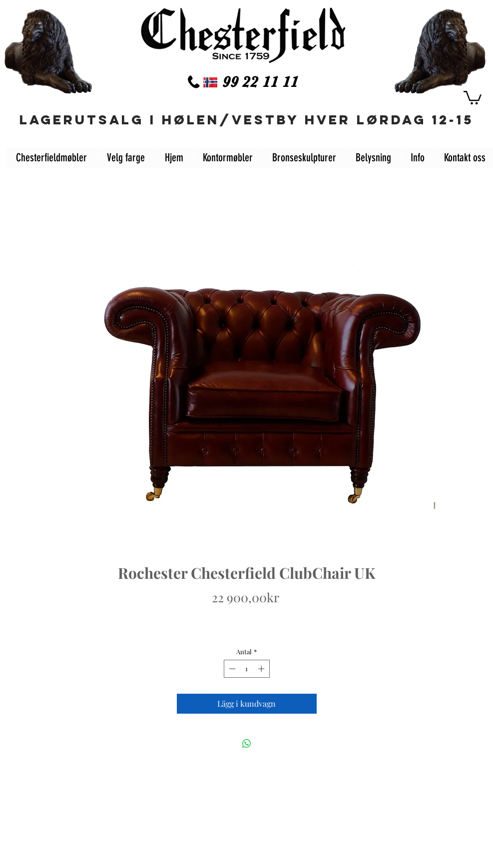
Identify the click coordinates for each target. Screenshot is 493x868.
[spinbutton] (246, 669)
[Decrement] (231, 669)
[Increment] (262, 669)
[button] (473, 97)
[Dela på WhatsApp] (247, 744)
